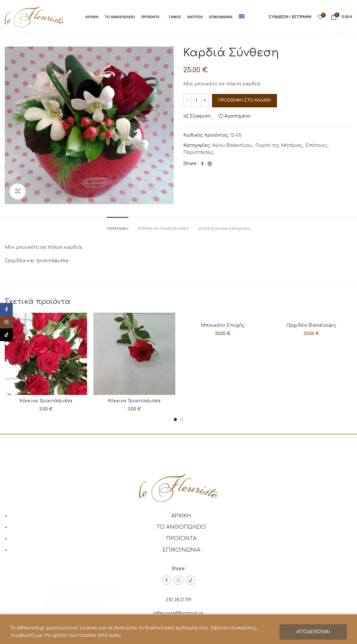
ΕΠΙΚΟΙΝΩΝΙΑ (181, 550)
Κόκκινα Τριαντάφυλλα (46, 401)
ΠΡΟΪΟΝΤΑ (181, 539)
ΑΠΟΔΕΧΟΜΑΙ (313, 632)
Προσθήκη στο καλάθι (244, 100)
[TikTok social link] (191, 580)
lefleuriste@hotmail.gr (178, 613)
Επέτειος (316, 145)
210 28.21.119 (178, 600)
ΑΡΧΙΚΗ (181, 516)
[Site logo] (34, 16)
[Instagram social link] (178, 580)
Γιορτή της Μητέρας (279, 145)
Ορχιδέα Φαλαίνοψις (311, 325)
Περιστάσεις (199, 152)
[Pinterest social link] (210, 164)
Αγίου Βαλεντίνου (232, 145)
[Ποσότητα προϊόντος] (196, 101)
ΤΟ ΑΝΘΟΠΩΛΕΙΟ (181, 527)
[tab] (118, 226)
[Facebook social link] (202, 164)
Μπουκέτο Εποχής (223, 325)
